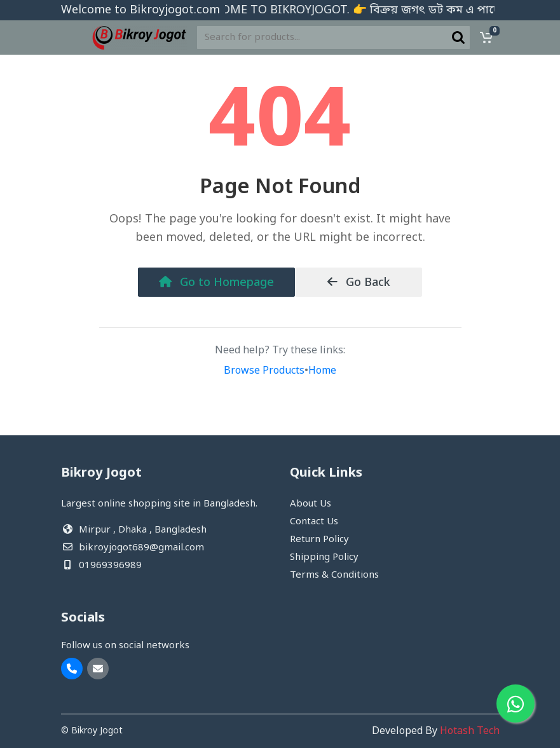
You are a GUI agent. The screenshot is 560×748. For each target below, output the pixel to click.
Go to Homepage (216, 283)
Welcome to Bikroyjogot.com (140, 10)
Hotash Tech (470, 731)
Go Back (359, 283)
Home (322, 371)
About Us (311, 504)
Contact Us (314, 522)
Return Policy (319, 540)
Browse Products (264, 371)
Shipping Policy (324, 557)
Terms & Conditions (334, 575)
